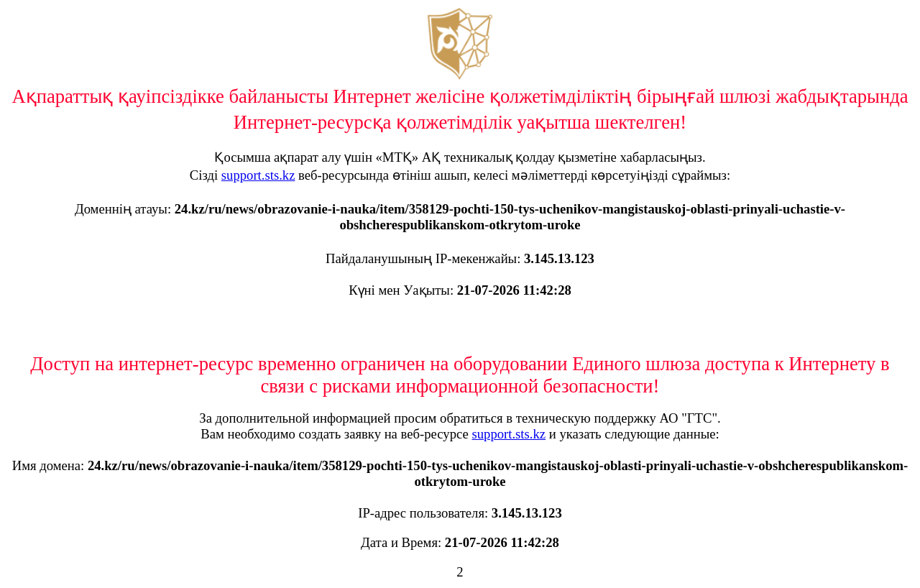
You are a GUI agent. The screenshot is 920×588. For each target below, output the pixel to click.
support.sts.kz (258, 175)
